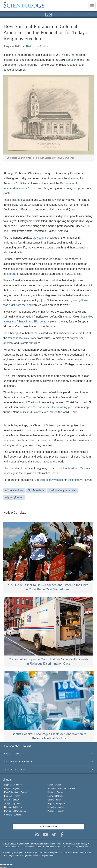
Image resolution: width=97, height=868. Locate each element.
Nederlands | (13, 807)
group (13, 274)
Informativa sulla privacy (76, 844)
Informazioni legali (53, 847)
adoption (71, 60)
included (17, 200)
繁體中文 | (13, 785)
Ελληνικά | (55, 796)
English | (12, 789)
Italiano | (54, 800)
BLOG (48, 15)
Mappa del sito (81, 847)
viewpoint (39, 238)
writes (32, 359)
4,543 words (34, 412)
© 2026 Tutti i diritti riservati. (32, 844)
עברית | (11, 800)
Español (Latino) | (16, 792)
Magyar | (56, 804)
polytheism (76, 338)
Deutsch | (56, 792)
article (37, 221)
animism (9, 343)
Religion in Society (38, 46)
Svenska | (13, 815)
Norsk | (56, 807)
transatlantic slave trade (22, 338)
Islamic (24, 343)
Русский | (56, 811)
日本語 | (13, 804)
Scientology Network (80, 480)
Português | (15, 811)
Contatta (68, 847)
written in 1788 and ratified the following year (46, 407)
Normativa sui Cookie (32, 847)
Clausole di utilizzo (11, 847)
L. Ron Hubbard (64, 468)
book (6, 231)
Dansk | (54, 785)
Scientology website (52, 480)
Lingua (7, 780)
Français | (12, 796)
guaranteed (26, 65)
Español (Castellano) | (62, 789)
